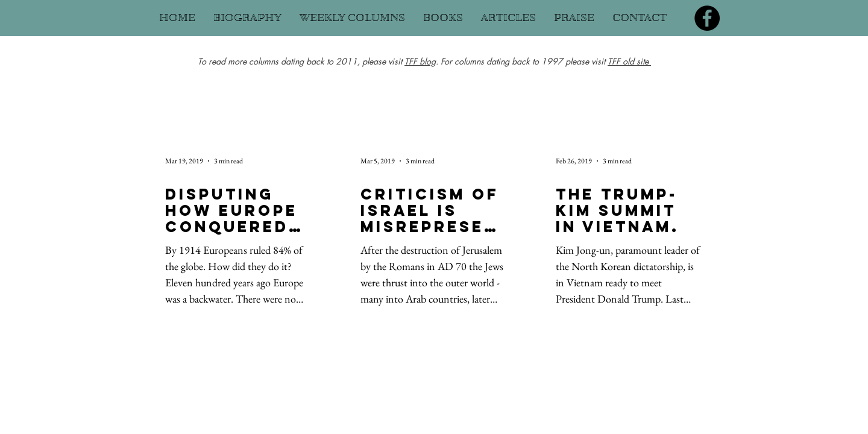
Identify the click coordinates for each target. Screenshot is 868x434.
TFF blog (420, 61)
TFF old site (629, 61)
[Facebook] (707, 18)
